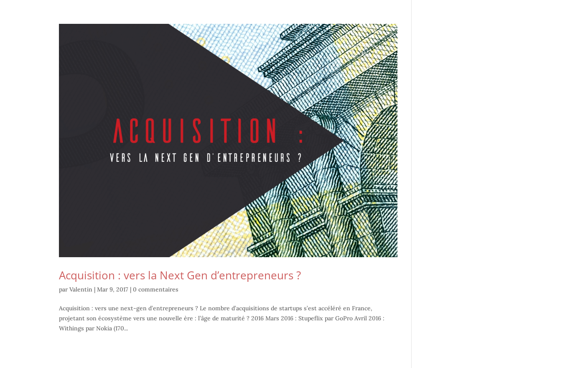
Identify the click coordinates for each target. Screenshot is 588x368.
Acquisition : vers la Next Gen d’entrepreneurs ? (180, 275)
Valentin (81, 289)
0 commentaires (156, 289)
